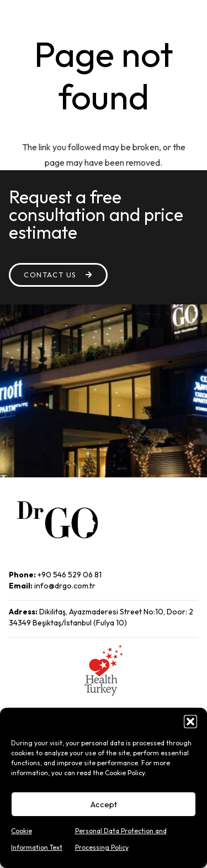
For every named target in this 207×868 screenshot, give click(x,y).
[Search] (192, 17)
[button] (190, 722)
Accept (104, 804)
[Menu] (166, 17)
